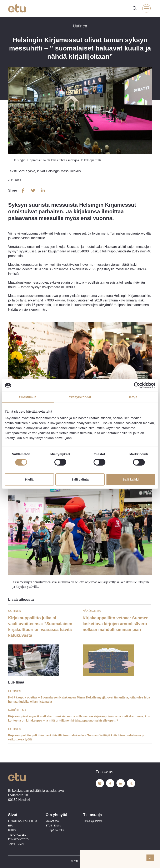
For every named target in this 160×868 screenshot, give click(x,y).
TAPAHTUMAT (16, 844)
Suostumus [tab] (28, 397)
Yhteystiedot (52, 821)
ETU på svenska (55, 830)
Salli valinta (80, 479)
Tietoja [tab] (132, 397)
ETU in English (54, 826)
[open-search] (135, 8)
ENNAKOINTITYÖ (18, 839)
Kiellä (29, 479)
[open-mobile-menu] (146, 8)
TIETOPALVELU (17, 835)
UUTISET (13, 830)
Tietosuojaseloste (93, 821)
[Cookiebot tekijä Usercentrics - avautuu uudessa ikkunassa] (137, 385)
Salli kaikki (131, 479)
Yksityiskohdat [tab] (80, 397)
